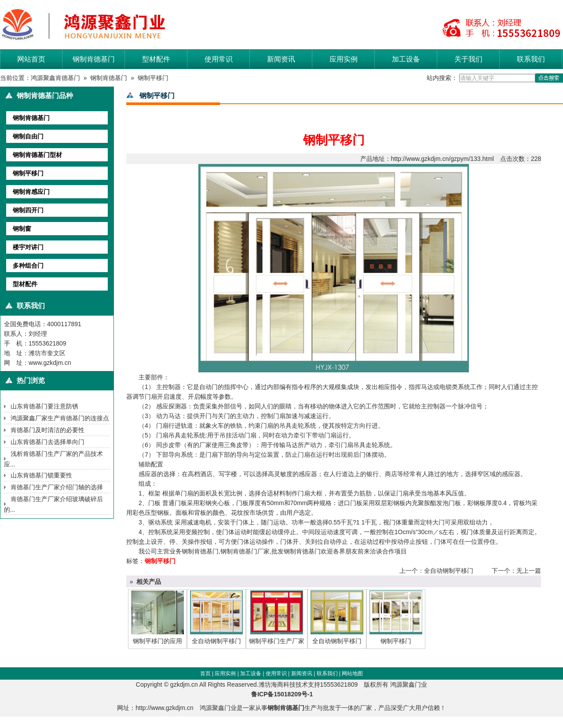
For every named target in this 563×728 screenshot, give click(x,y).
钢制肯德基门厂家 (245, 551)
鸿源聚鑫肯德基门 (55, 78)
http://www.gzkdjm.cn (165, 708)
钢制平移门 (153, 78)
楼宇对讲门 (28, 247)
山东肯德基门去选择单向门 (48, 442)
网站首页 (31, 59)
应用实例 (344, 59)
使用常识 (219, 59)
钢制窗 (22, 229)
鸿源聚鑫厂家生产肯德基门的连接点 (60, 418)
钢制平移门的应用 (157, 641)
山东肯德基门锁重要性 (41, 475)
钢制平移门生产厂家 (277, 641)
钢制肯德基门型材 (37, 155)
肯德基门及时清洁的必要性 (48, 430)
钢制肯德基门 (94, 59)
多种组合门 (28, 266)
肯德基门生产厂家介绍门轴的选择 (57, 487)
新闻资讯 (281, 59)
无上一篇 (529, 571)
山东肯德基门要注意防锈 (44, 406)
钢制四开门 (28, 210)
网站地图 (352, 673)
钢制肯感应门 (31, 192)
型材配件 (156, 59)
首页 (205, 673)
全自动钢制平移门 (449, 571)
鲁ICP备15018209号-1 (285, 694)
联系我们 (531, 59)
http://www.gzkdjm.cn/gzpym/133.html (442, 159)
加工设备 (406, 59)
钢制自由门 (28, 136)
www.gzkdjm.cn (50, 363)
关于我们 (468, 59)
